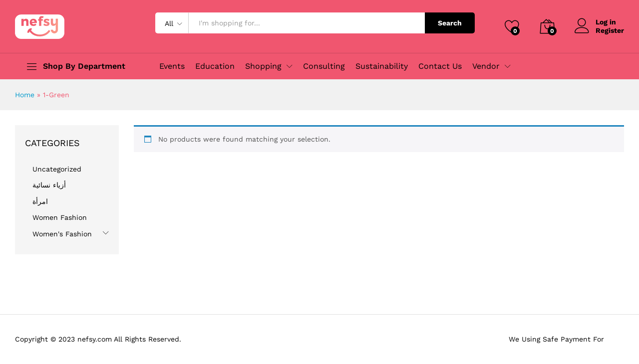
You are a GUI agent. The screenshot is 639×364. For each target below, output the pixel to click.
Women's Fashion (62, 234)
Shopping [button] (263, 66)
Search (450, 23)
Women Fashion (60, 217)
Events (172, 66)
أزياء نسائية (49, 185)
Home (25, 95)
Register (610, 30)
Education (215, 66)
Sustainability (382, 66)
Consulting (324, 66)
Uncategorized (57, 169)
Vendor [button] (486, 66)
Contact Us (440, 66)
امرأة (40, 201)
